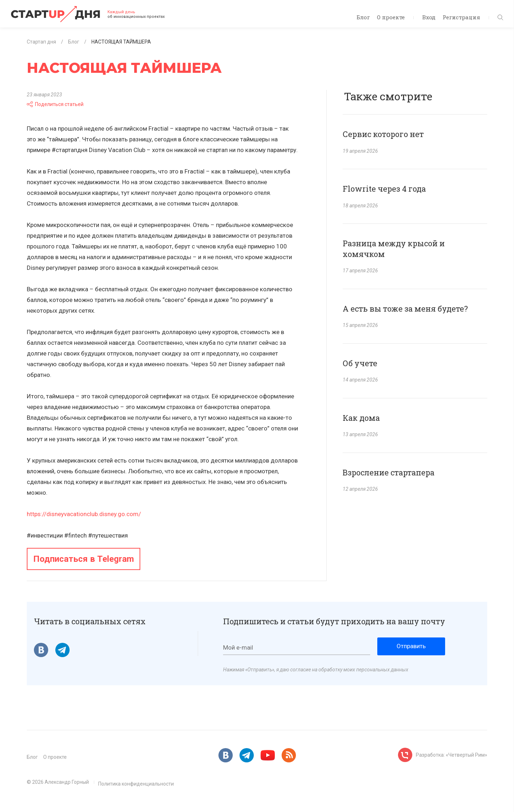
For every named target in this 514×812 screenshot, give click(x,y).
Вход (429, 17)
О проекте (391, 17)
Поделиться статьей (55, 104)
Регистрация (461, 17)
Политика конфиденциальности (136, 784)
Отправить (411, 646)
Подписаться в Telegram (84, 559)
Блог (363, 17)
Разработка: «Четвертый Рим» (452, 755)
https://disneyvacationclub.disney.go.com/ (84, 514)
